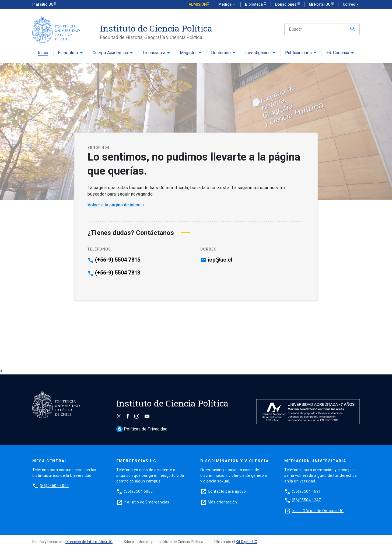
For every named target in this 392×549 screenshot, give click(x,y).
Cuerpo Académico (110, 53)
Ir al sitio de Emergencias (147, 502)
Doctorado (221, 53)
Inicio (43, 53)
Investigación (258, 53)
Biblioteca (254, 4)
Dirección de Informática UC (89, 542)
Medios (227, 5)
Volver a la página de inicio (117, 205)
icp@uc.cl (220, 260)
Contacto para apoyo (227, 491)
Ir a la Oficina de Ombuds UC (318, 511)
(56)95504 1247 (306, 500)
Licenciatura (154, 53)
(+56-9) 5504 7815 (118, 260)
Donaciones (286, 4)
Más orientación (223, 502)
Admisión (198, 4)
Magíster (188, 53)
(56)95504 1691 (306, 491)
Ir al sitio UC (43, 4)
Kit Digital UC (246, 542)
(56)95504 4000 (54, 486)
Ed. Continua (338, 53)
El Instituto (68, 53)
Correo (351, 5)
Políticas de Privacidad (142, 429)
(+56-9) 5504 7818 (118, 273)
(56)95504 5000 (138, 491)
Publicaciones (298, 53)
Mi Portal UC (320, 4)
